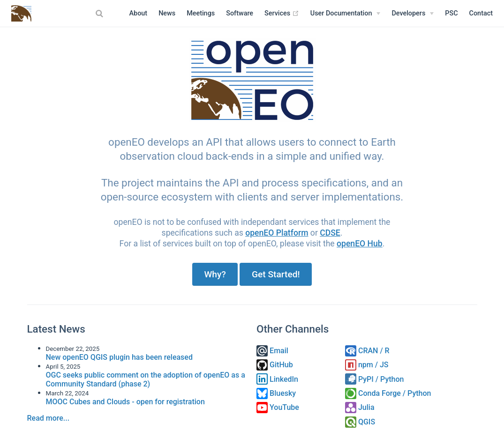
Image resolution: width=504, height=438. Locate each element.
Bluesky (276, 393)
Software (240, 13)
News (167, 13)
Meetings (201, 13)
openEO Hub (360, 244)
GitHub (275, 365)
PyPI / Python (374, 379)
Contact (481, 13)
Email (272, 351)
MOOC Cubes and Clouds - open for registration (125, 402)
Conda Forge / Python (388, 393)
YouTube (278, 407)
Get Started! (276, 274)
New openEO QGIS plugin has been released (119, 357)
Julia (360, 407)
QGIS (360, 422)
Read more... (49, 418)
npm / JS (367, 365)
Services (282, 14)
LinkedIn (277, 379)
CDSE (330, 233)
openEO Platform (277, 233)
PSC (451, 13)
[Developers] (413, 14)
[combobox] (101, 14)
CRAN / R (367, 351)
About (139, 13)
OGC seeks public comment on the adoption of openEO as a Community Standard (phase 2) (146, 379)
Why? (215, 274)
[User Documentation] (346, 14)
